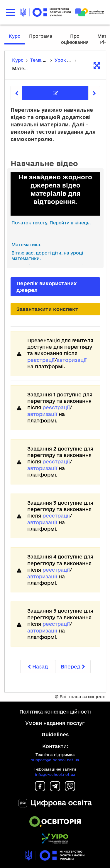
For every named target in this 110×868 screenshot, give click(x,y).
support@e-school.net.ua (55, 760)
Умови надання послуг (55, 723)
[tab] (55, 93)
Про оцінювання (75, 39)
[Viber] (70, 789)
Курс (15, 36)
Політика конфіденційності (55, 712)
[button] (10, 12)
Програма (41, 36)
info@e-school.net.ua (55, 774)
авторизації (72, 360)
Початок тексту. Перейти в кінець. (51, 223)
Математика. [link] (26, 245)
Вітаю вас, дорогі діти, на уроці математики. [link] (47, 256)
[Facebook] (40, 789)
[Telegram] (55, 789)
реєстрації (41, 360)
